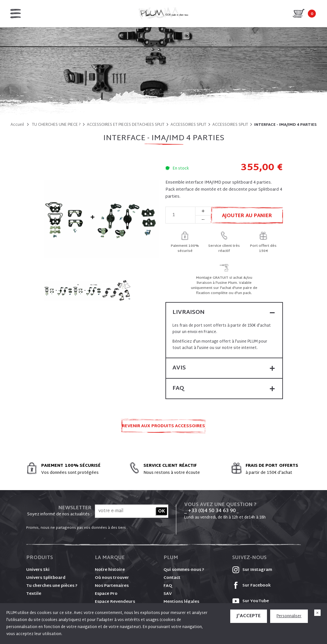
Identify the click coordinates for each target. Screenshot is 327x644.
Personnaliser (289, 616)
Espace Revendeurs (115, 602)
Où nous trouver (112, 578)
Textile (34, 594)
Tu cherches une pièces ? (52, 586)
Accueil (17, 125)
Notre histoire (110, 570)
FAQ (168, 586)
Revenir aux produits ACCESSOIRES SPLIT (163, 428)
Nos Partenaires (112, 586)
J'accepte (249, 616)
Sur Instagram (252, 570)
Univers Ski (38, 570)
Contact (172, 578)
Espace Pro (106, 594)
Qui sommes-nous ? (184, 570)
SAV (168, 594)
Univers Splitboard (46, 578)
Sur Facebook (251, 586)
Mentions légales (181, 602)
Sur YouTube (251, 601)
